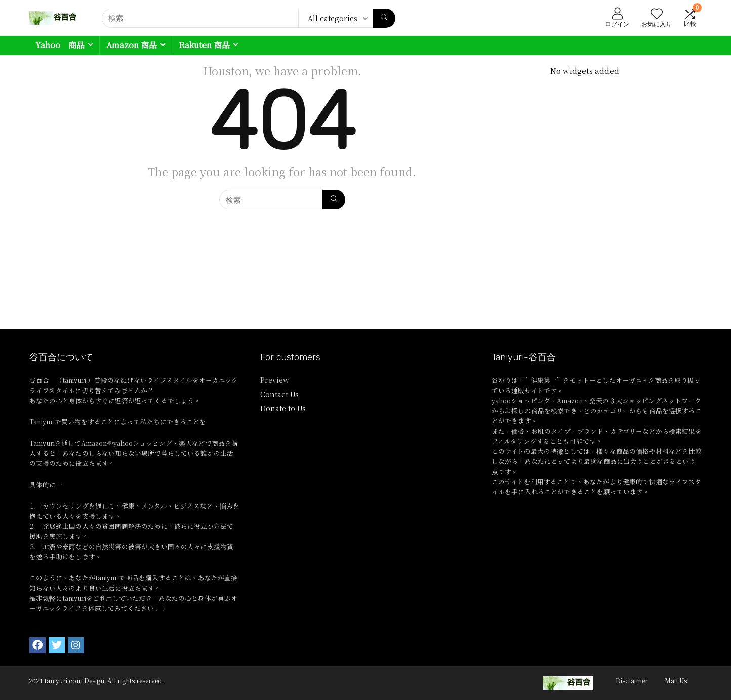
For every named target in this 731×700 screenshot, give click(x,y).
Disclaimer (632, 680)
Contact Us (279, 394)
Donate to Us (283, 408)
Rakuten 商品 (204, 45)
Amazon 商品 (132, 45)
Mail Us (676, 680)
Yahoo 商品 (60, 45)
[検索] (384, 18)
